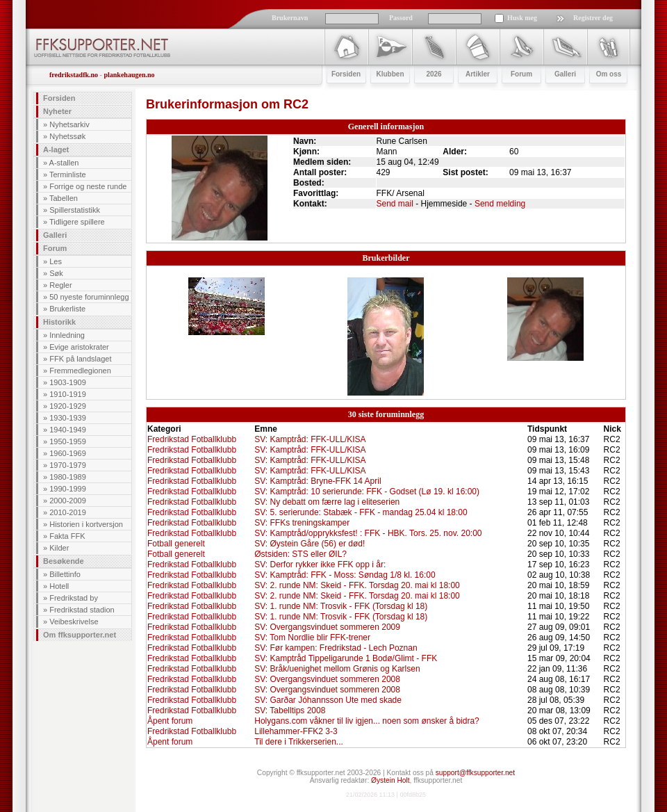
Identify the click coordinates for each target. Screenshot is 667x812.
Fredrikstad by (74, 598)
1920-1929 (68, 406)
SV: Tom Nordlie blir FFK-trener (312, 638)
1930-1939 (68, 418)
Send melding (500, 204)
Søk (56, 273)
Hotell (59, 586)
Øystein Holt (390, 780)
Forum (55, 248)
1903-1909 (68, 382)
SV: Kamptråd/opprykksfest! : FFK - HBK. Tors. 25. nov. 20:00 (368, 533)
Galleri (55, 235)
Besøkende (64, 561)
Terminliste (68, 174)
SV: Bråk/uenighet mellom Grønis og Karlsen (337, 669)
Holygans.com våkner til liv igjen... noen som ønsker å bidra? (367, 721)
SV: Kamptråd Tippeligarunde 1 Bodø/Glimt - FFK (346, 658)
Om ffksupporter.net (80, 635)
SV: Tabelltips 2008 (290, 710)
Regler (60, 285)
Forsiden (59, 98)
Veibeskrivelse (74, 622)
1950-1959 (68, 441)
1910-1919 (68, 394)
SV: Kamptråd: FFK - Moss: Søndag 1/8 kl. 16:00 (345, 575)
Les (56, 261)
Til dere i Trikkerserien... (299, 742)
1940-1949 (68, 430)
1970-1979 (68, 465)
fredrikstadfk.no (74, 75)
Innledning (67, 335)
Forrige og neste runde (88, 186)
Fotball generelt (176, 544)
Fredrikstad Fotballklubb (192, 439)
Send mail (395, 204)
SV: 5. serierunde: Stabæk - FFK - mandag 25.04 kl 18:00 (361, 512)
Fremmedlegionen (80, 371)
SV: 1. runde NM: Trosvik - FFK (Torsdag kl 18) (341, 606)
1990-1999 (68, 489)
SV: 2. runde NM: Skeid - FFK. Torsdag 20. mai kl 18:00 (357, 585)
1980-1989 (68, 477)
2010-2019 (68, 512)
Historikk (59, 322)
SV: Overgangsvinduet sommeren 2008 (327, 679)
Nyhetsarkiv (69, 124)
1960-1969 (68, 453)
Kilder (59, 548)
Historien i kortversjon (86, 524)
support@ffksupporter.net (475, 773)
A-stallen (64, 163)
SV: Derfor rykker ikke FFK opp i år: (320, 565)
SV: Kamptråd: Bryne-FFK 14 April (318, 481)
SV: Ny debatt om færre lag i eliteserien (327, 502)
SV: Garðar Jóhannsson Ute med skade (328, 700)
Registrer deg (593, 18)
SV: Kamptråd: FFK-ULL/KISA (310, 439)
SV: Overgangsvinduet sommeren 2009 (327, 627)
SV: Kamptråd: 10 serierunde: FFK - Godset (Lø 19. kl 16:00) (367, 492)
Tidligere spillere (77, 222)
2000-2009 (68, 501)
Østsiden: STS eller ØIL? (300, 554)
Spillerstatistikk (75, 210)
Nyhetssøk (67, 136)
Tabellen (64, 198)
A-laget (56, 149)
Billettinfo (65, 574)
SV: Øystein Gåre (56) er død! (310, 544)
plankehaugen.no (129, 75)
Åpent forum (170, 721)
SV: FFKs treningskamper (302, 523)
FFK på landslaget (80, 359)
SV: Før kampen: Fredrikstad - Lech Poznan (336, 648)
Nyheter (57, 111)
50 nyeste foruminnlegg (89, 297)
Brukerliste (67, 309)
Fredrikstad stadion (82, 610)
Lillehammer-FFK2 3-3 (296, 731)
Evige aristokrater (79, 347)
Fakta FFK (67, 536)
